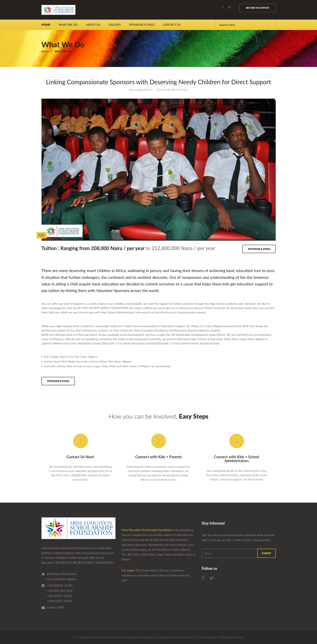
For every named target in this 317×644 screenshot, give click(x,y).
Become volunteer (257, 8)
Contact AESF (56, 607)
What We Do (68, 25)
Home (46, 25)
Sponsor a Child (259, 249)
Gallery (115, 25)
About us (93, 25)
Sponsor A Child (142, 25)
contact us (172, 25)
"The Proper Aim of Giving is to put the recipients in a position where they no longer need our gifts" (156, 575)
